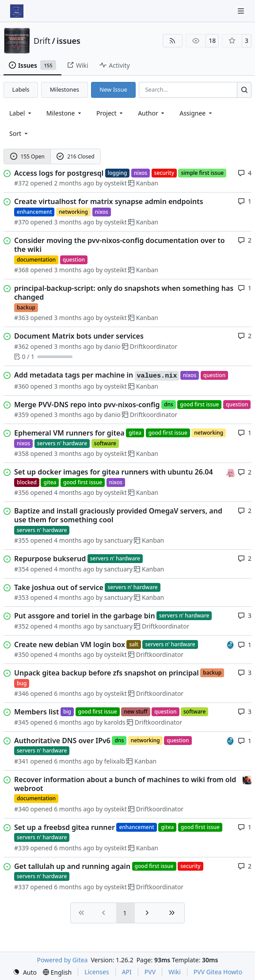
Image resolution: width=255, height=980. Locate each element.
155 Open (27, 156)
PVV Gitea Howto (218, 972)
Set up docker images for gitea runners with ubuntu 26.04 (114, 472)
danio (112, 346)
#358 (21, 453)
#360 (21, 386)
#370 (21, 222)
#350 (21, 654)
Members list (36, 712)
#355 (21, 540)
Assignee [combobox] (196, 113)
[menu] (19, 133)
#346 (21, 693)
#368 (21, 270)
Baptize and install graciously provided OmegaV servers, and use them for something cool (118, 515)
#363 (21, 318)
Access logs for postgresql (59, 173)
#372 (21, 183)
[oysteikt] (230, 472)
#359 (21, 415)
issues (69, 41)
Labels (21, 89)
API (127, 972)
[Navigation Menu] (242, 11)
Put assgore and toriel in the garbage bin (85, 616)
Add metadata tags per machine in (97, 375)
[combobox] (21, 113)
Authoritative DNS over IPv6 (62, 741)
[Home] (17, 11)
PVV (150, 972)
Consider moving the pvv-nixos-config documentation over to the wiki (120, 245)
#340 (21, 809)
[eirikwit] (247, 779)
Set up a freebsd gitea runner (65, 827)
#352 (21, 626)
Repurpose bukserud (50, 559)
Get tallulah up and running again (72, 866)
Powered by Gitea (63, 960)
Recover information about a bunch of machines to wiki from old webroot (125, 784)
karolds (115, 722)
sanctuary (118, 540)
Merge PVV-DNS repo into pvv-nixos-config (87, 405)
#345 (21, 722)
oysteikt (116, 183)
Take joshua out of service (59, 587)
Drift (42, 41)
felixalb (115, 761)
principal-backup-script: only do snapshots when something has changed (124, 293)
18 (212, 41)
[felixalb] (230, 644)
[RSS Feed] (173, 41)
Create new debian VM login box (70, 644)
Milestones (65, 89)
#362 (21, 346)
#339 (21, 848)
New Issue (113, 89)
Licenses (97, 972)
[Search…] (244, 90)
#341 (21, 761)
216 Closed (75, 156)
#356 (21, 492)
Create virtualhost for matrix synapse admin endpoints (109, 201)
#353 (21, 597)
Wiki (175, 972)
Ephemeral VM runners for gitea (69, 433)
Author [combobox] (152, 113)
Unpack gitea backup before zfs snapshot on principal (107, 673)
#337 (21, 887)
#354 (21, 569)
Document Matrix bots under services (79, 336)
